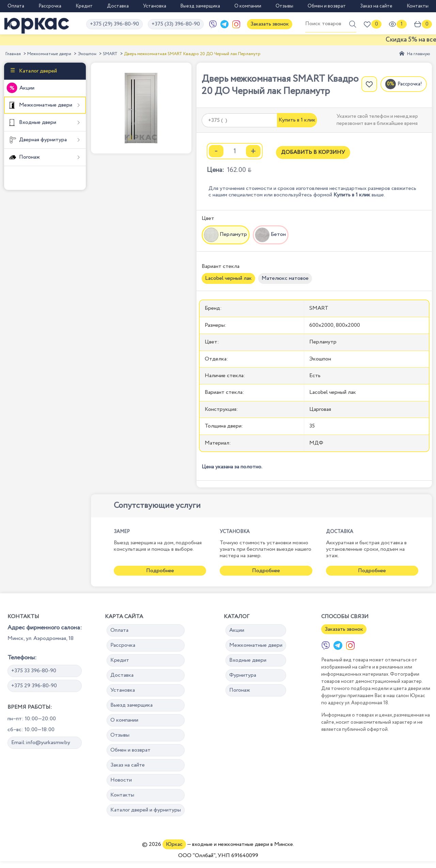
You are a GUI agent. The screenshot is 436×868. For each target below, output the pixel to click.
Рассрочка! (410, 84)
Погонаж (29, 157)
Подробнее (160, 571)
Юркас (174, 844)
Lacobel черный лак (228, 278)
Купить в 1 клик (297, 120)
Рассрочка (50, 6)
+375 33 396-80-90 (34, 671)
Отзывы (284, 6)
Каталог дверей (37, 71)
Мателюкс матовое (285, 278)
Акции (27, 88)
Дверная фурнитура (42, 140)
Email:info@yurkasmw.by (41, 743)
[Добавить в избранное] (369, 84)
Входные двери (37, 122)
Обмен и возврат (327, 6)
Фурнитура (243, 675)
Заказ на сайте (376, 6)
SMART (110, 54)
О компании (248, 6)
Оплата (16, 6)
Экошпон (87, 54)
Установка (155, 6)
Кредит (84, 6)
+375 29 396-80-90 (34, 686)
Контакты (418, 6)
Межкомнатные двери (49, 54)
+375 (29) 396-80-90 (114, 24)
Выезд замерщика (200, 6)
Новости (121, 780)
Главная (13, 54)
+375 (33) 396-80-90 (176, 24)
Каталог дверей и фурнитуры (146, 810)
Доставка (118, 6)
